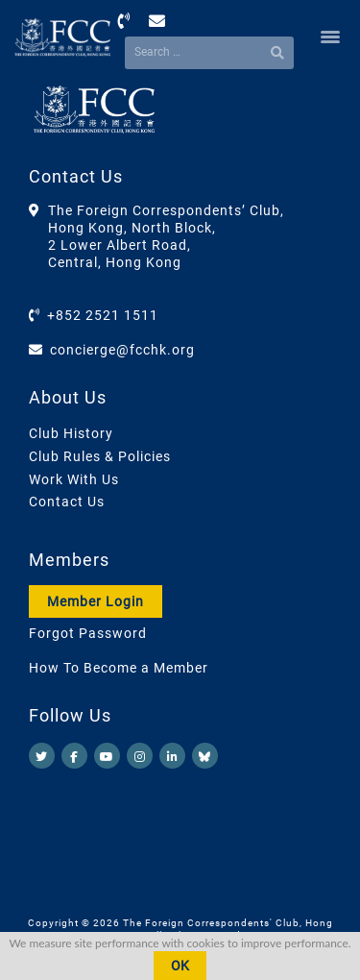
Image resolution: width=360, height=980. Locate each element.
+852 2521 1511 (103, 315)
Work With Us (74, 479)
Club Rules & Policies (100, 456)
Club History (71, 433)
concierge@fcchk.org (122, 350)
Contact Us (67, 502)
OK (180, 966)
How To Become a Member (119, 668)
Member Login (96, 601)
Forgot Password (88, 633)
